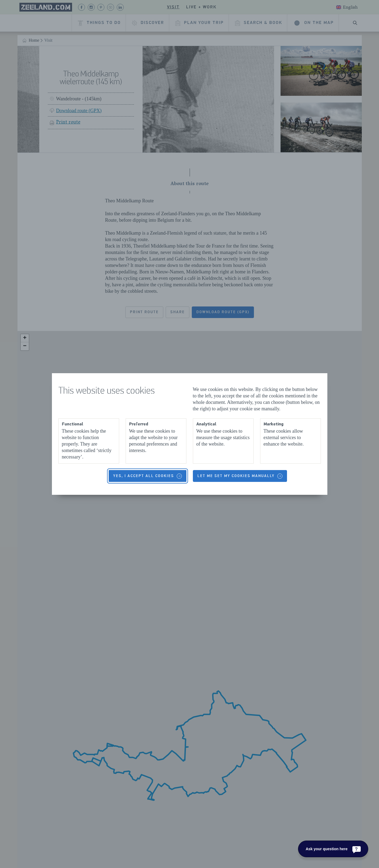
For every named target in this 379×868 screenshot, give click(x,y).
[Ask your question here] (333, 849)
